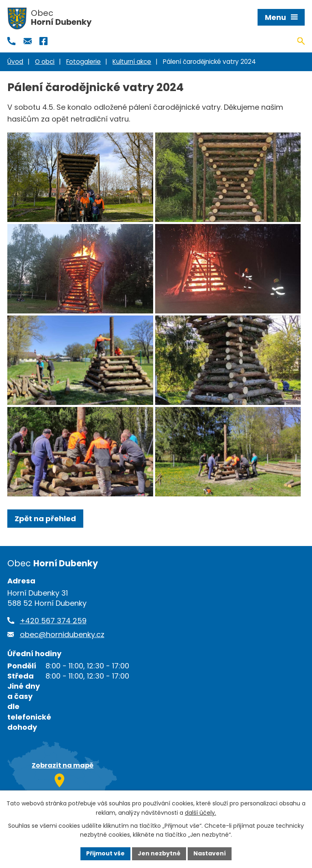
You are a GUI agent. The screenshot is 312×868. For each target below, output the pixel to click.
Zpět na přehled (45, 519)
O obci (45, 62)
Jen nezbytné (159, 853)
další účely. (200, 813)
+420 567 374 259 (53, 621)
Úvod (15, 62)
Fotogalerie (83, 62)
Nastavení (210, 853)
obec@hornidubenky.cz (62, 634)
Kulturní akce (132, 62)
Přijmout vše (105, 853)
